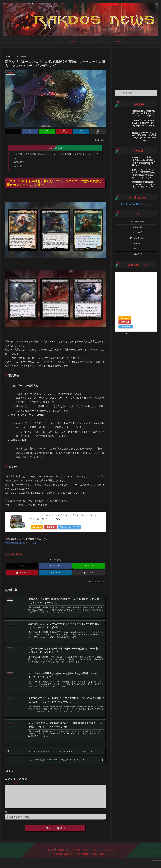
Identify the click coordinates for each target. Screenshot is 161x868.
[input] (136, 93)
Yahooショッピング (69, 527)
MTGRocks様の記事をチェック (21, 543)
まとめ (19, 166)
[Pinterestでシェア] (64, 132)
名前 (7, 816)
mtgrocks (10, 554)
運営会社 (51, 854)
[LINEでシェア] (47, 132)
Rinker (40, 523)
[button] (98, 132)
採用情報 (60, 854)
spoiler (19, 554)
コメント (11, 783)
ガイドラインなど (73, 854)
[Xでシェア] (13, 132)
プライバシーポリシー (92, 854)
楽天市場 (51, 527)
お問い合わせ (109, 854)
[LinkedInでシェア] (81, 132)
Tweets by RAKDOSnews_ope (136, 204)
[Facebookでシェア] (30, 132)
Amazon (37, 527)
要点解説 (20, 162)
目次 (51, 148)
